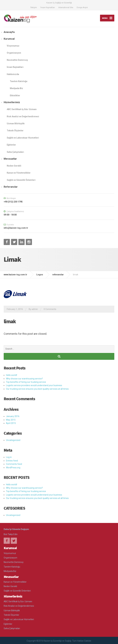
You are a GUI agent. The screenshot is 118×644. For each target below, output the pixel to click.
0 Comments (50, 309)
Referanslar (11, 187)
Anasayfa (9, 32)
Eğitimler (11, 145)
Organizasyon (14, 53)
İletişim (34, 7)
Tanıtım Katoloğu (19, 81)
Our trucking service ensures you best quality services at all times (37, 389)
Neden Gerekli (14, 166)
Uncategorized (13, 440)
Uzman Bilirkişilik (16, 124)
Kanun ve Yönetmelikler (19, 173)
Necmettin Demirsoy (17, 60)
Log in (9, 457)
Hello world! (12, 375)
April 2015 (11, 423)
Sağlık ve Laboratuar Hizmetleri (23, 138)
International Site (66, 7)
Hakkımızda (13, 74)
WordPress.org (13, 468)
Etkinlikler (15, 95)
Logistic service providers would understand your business (34, 385)
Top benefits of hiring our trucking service (26, 382)
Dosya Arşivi (82, 7)
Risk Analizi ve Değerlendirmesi (23, 116)
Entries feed (12, 461)
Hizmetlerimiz (12, 102)
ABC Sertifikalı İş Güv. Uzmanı (22, 109)
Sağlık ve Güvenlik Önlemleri (21, 180)
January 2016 (13, 416)
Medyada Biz (16, 88)
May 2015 (11, 420)
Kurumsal (9, 39)
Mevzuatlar (10, 159)
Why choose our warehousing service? (24, 379)
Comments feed (14, 464)
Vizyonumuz (13, 46)
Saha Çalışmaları (15, 152)
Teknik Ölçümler (15, 131)
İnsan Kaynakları (48, 7)
